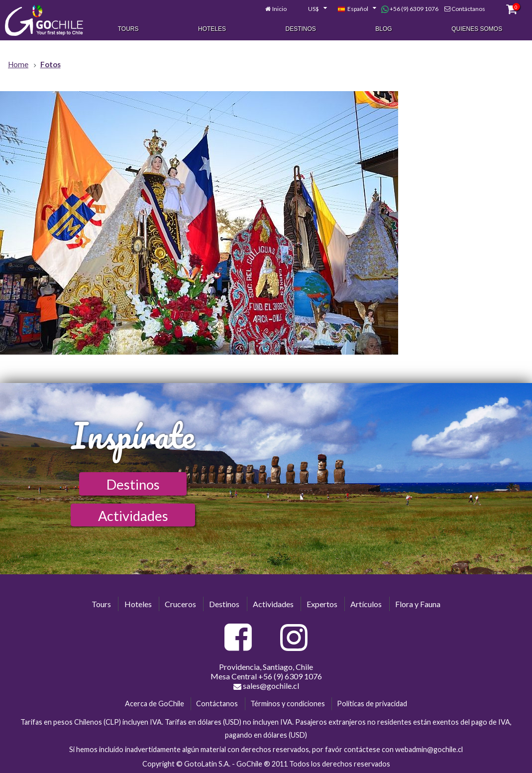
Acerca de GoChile (155, 704)
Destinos (301, 29)
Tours (128, 29)
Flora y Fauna (418, 604)
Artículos (366, 604)
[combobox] (312, 9)
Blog (383, 29)
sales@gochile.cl (266, 686)
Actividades (133, 516)
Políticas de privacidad (372, 704)
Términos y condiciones (288, 704)
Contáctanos (468, 9)
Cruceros (180, 604)
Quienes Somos (477, 29)
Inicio (279, 9)
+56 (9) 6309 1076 (410, 9)
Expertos (322, 604)
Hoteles (212, 29)
